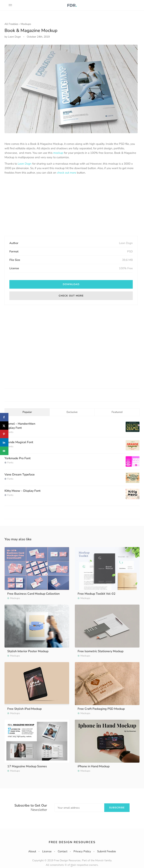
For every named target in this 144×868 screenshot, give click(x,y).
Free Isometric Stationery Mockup (100, 651)
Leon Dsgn (25, 164)
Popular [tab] (27, 412)
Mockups (26, 24)
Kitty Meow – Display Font (22, 491)
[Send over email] (4, 451)
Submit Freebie (106, 851)
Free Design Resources (72, 842)
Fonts (10, 432)
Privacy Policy (82, 851)
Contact (63, 851)
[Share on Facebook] (4, 417)
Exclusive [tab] (72, 412)
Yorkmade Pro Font (18, 458)
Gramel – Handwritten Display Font (20, 426)
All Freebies (11, 24)
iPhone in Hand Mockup (94, 766)
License (47, 851)
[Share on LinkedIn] (4, 443)
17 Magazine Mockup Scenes (27, 766)
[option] (71, 89)
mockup (58, 153)
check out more (67, 173)
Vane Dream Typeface (20, 475)
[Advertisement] (71, 206)
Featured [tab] (117, 412)
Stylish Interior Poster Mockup (28, 651)
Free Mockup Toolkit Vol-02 (97, 594)
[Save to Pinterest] (4, 434)
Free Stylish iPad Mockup (24, 709)
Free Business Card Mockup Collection (33, 594)
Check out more (71, 296)
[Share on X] (4, 426)
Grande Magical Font (19, 442)
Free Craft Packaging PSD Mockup (101, 709)
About (32, 851)
